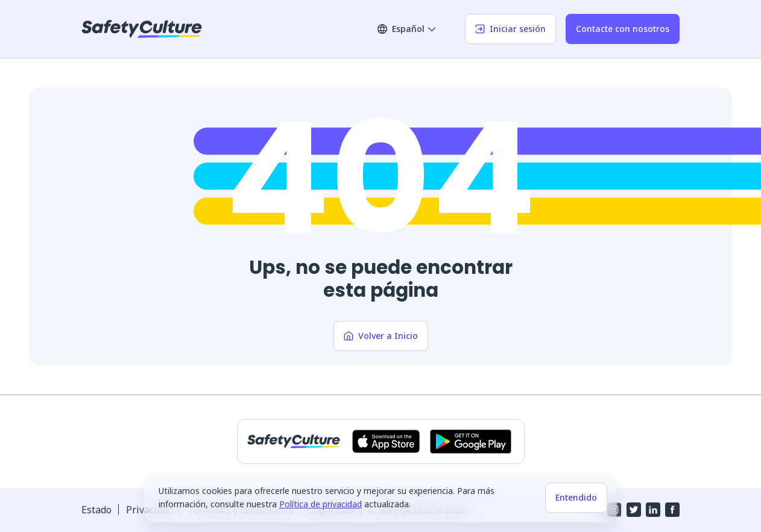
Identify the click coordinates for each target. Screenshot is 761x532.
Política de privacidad (321, 504)
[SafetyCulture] (142, 29)
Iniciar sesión (510, 29)
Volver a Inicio (381, 336)
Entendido (576, 497)
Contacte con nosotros (623, 29)
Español (407, 29)
